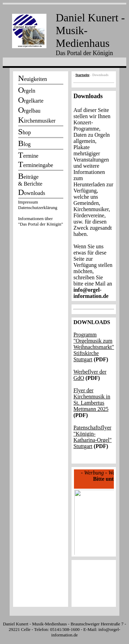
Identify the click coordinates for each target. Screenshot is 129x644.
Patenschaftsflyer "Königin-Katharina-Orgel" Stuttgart (92, 437)
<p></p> (41, 214)
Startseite (82, 75)
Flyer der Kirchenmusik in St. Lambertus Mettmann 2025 (92, 400)
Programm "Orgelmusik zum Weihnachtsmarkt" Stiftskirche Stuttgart (94, 347)
